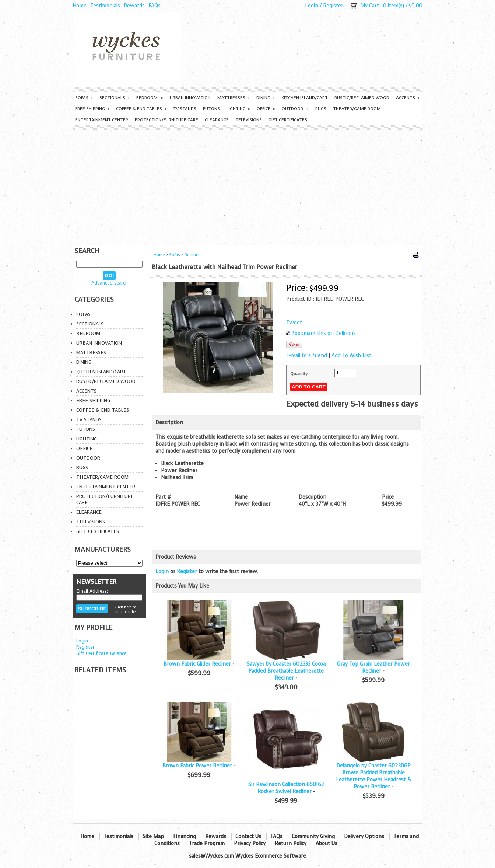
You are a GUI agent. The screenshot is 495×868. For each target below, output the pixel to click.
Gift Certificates (288, 120)
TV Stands (185, 109)
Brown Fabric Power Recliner (197, 766)
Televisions (249, 120)
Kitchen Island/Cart (305, 98)
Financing (185, 836)
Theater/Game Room (357, 109)
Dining (266, 98)
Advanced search (110, 283)
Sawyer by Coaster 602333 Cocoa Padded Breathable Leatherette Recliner (286, 671)
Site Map (153, 836)
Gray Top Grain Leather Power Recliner (373, 667)
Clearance (217, 120)
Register (333, 6)
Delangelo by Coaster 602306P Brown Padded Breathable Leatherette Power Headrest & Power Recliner (373, 776)
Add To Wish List (351, 355)
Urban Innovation (190, 98)
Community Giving (313, 836)
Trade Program (207, 843)
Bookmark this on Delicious (324, 333)
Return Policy (291, 843)
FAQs (155, 6)
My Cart (370, 6)
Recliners (193, 255)
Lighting (238, 109)
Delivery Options (364, 836)
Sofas (84, 98)
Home (80, 6)
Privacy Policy (250, 843)
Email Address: (92, 591)
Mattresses (234, 98)
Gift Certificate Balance (101, 653)
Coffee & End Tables (141, 109)
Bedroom (150, 98)
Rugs (321, 109)
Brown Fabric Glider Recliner (197, 664)
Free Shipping (92, 109)
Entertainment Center (102, 120)
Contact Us (248, 836)
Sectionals (115, 98)
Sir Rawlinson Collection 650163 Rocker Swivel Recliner (286, 788)
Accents (408, 98)
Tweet (294, 323)
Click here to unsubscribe (125, 609)
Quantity (299, 374)
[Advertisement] (248, 186)
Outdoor (295, 109)
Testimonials (105, 6)
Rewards (134, 6)
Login (312, 6)
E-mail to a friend (307, 355)
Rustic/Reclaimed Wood (362, 98)
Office (266, 109)
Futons (211, 109)
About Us (327, 843)
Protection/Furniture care (166, 120)
